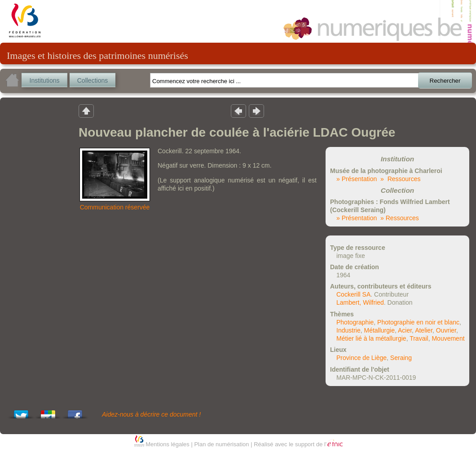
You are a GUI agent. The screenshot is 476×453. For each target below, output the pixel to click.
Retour (86, 111)
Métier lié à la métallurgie (371, 338)
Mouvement (448, 338)
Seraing (401, 358)
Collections (93, 80)
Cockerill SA (353, 294)
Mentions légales (167, 444)
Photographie (355, 322)
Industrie (348, 330)
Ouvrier (446, 330)
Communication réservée (115, 207)
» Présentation (357, 179)
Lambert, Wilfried (360, 302)
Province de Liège (361, 358)
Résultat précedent (238, 111)
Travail (419, 338)
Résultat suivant (256, 111)
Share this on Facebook (75, 412)
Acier (405, 330)
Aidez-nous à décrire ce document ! (151, 414)
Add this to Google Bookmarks (48, 412)
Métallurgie (379, 330)
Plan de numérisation (221, 444)
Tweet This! (21, 412)
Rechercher (445, 81)
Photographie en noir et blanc (418, 322)
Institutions (45, 80)
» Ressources (400, 179)
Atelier (424, 330)
